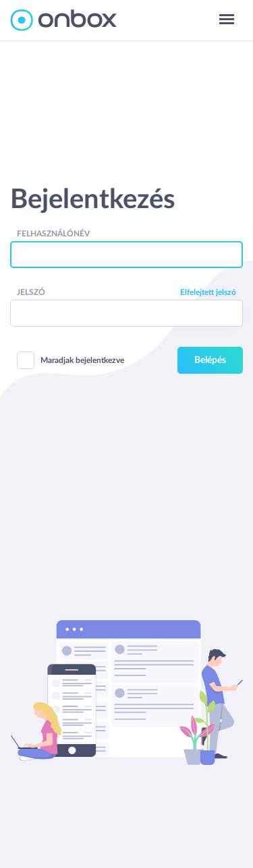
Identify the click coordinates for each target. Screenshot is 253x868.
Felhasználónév (53, 234)
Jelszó (31, 292)
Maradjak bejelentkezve (71, 360)
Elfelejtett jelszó (208, 292)
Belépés (210, 360)
